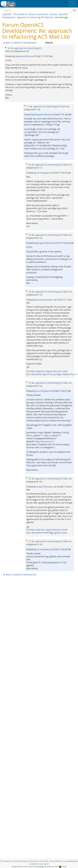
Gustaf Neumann (45, 300)
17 (29, 541)
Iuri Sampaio (43, 173)
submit (34, 864)
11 (27, 106)
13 (29, 235)
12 (29, 165)
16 (29, 479)
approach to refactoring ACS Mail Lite (35, 17)
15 (29, 383)
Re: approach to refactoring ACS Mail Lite (50, 106)
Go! (74, 10)
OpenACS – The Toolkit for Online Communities (25, 14)
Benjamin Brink (23, 56)
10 (9, 48)
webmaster (73, 861)
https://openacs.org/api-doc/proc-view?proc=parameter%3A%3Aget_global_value (47, 531)
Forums (54, 14)
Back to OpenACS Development (21, 43)
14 (29, 292)
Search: (49, 43)
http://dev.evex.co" (45, 441)
